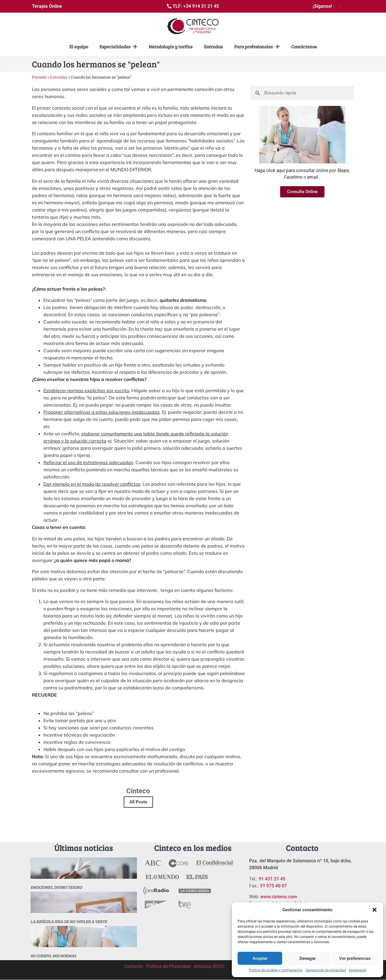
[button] (374, 910)
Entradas (213, 46)
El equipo (79, 46)
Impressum (358, 970)
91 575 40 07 (273, 886)
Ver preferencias (355, 958)
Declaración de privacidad (326, 970)
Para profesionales (257, 47)
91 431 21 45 (272, 879)
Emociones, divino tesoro (56, 887)
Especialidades (118, 47)
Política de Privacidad (168, 966)
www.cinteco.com (279, 897)
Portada (39, 77)
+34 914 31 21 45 (201, 6)
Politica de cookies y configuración (276, 970)
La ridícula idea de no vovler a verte (69, 921)
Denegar (307, 958)
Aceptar (260, 958)
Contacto (134, 966)
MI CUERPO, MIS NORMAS (53, 956)
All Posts (138, 802)
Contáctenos (304, 46)
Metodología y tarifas (171, 46)
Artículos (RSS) (209, 966)
